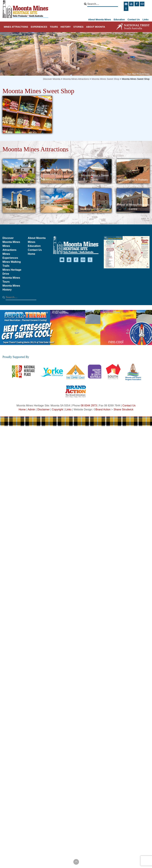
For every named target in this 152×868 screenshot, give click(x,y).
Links (145, 20)
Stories (78, 27)
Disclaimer (44, 409)
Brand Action (103, 409)
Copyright (57, 409)
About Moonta (96, 27)
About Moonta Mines (100, 20)
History (66, 27)
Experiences (39, 27)
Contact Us (134, 20)
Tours (54, 27)
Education (119, 20)
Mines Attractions (16, 27)
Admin (31, 409)
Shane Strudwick (123, 409)
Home (31, 254)
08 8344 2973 (89, 406)
